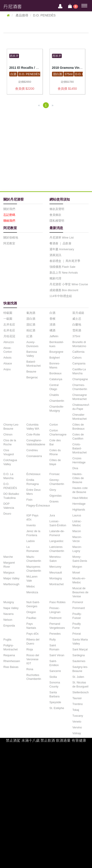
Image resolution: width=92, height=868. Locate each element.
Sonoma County (55, 685)
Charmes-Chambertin (80, 387)
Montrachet (57, 584)
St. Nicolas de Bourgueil (80, 685)
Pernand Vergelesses (57, 626)
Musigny (9, 602)
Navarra (8, 614)
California (78, 352)
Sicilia (53, 677)
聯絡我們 (9, 221)
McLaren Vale (32, 579)
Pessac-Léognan (55, 610)
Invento (31, 525)
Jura (52, 515)
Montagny (56, 578)
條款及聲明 (57, 209)
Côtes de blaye (55, 462)
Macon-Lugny (77, 549)
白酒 (13, 74)
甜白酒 (58, 74)
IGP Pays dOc (32, 518)
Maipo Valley (11, 578)
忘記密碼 (9, 215)
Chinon (8, 435)
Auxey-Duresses (32, 344)
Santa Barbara (55, 694)
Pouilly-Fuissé (77, 616)
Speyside (55, 702)
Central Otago (54, 387)
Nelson (8, 620)
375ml (69, 74)
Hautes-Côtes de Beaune (78, 478)
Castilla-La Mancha (79, 371)
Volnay (77, 733)
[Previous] (39, 105)
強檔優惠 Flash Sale (63, 267)
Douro (7, 514)
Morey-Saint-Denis (80, 559)
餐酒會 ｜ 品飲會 (61, 243)
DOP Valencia (9, 506)
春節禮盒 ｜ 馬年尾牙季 (65, 261)
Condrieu (32, 450)
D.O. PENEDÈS (29, 74)
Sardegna (79, 655)
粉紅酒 (31, 330)
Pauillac (31, 618)
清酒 (52, 325)
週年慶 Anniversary (62, 249)
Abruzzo (9, 342)
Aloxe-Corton (8, 350)
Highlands (79, 510)
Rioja (30, 649)
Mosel (76, 573)
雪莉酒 (77, 330)
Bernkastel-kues (57, 344)
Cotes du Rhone (55, 452)
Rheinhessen (12, 661)
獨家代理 (55, 279)
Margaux (9, 573)
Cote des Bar (55, 442)
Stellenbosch (80, 692)
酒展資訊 (55, 255)
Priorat (77, 634)
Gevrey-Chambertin (57, 482)
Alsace (8, 364)
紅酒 (29, 336)
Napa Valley (11, 608)
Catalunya (56, 379)
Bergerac (32, 377)
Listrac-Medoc (77, 523)
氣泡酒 (31, 313)
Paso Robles (58, 602)
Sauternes (79, 661)
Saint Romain (54, 647)
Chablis (54, 395)
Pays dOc (33, 634)
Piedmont (55, 618)
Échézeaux (33, 474)
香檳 (52, 319)
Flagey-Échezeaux (38, 506)
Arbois (7, 358)
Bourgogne (57, 352)
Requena (9, 655)
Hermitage (79, 504)
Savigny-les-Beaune (80, 669)
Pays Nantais (31, 626)
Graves (54, 502)
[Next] (53, 105)
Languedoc (57, 541)
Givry (53, 490)
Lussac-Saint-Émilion (58, 523)
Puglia (7, 640)
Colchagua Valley (10, 462)
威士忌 (77, 319)
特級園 (8, 313)
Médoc (31, 587)
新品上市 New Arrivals (64, 273)
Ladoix (31, 541)
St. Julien (78, 677)
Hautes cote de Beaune (80, 490)
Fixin (29, 500)
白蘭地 (77, 325)
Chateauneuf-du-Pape (81, 407)
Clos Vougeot (9, 452)
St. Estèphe (57, 708)
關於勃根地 (11, 238)
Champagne (80, 379)
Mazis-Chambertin (34, 559)
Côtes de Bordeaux (78, 427)
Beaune (31, 372)
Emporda (9, 626)
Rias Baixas (11, 667)
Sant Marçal (80, 649)
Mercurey (55, 567)
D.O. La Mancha (8, 476)
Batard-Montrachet (34, 364)
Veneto (77, 722)
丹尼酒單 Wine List (62, 238)
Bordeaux (56, 373)
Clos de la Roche (10, 442)
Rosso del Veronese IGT (33, 659)
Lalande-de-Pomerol (57, 533)
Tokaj (76, 710)
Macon (77, 531)
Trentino (78, 704)
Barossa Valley (32, 354)
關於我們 (9, 209)
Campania (79, 364)
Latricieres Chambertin (57, 549)
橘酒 (52, 330)
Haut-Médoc (80, 498)
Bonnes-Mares (55, 366)
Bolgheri (55, 358)
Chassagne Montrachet (80, 397)
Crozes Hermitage (79, 460)
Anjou (7, 369)
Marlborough (11, 584)
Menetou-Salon (55, 559)
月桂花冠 (9, 336)
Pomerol (78, 602)
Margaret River (9, 565)
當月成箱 (78, 313)
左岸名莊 (9, 325)
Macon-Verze (77, 539)
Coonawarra (34, 456)
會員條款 (55, 215)
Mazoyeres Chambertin (34, 569)
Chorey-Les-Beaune (11, 427)
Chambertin (57, 401)
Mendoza (32, 592)
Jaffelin (54, 336)
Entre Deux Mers (34, 492)
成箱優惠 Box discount (64, 290)
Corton (54, 425)
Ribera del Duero (33, 642)
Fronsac (55, 474)
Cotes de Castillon (78, 437)
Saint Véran (57, 655)
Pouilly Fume (77, 626)
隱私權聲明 (57, 221)
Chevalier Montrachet (79, 417)
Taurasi (77, 698)
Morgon (77, 567)
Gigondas (56, 496)
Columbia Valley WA (33, 427)
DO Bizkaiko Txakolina (11, 496)
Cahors (77, 358)
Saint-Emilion (54, 663)
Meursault (56, 573)
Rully (53, 640)
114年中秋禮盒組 (61, 296)
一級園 (8, 319)
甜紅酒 (31, 325)
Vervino (77, 727)
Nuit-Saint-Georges (33, 604)
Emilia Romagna (33, 482)
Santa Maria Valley (80, 642)
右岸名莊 (9, 330)
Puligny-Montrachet (11, 647)
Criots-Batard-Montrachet (79, 449)
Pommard (79, 608)
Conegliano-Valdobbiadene (36, 442)
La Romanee (33, 549)
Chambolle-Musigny (57, 409)
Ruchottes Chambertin (34, 677)
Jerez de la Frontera (33, 533)
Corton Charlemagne (58, 433)
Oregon (31, 612)
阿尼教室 (9, 243)
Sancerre (55, 671)
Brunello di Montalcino (79, 344)
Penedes (55, 634)
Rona (30, 669)
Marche (8, 557)
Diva (75, 468)
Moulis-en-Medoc (79, 580)
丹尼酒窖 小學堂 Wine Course (69, 284)
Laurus (77, 515)
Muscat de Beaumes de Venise (80, 592)
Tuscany (78, 716)
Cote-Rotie (33, 435)
